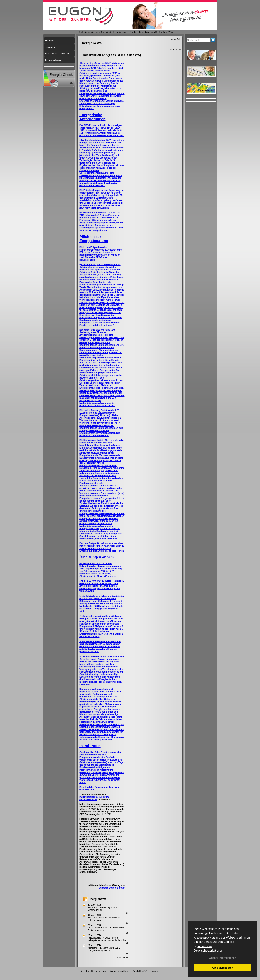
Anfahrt (136, 971)
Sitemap (154, 971)
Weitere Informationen (222, 958)
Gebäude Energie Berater (112, 888)
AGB (145, 971)
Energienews (97, 899)
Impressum (204, 946)
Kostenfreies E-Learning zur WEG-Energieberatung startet (104, 949)
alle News (122, 958)
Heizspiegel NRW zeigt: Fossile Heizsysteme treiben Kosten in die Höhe (107, 939)
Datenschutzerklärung (208, 951)
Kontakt (89, 971)
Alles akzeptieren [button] (222, 968)
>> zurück (176, 39)
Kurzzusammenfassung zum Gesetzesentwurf (94, 798)
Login (80, 971)
